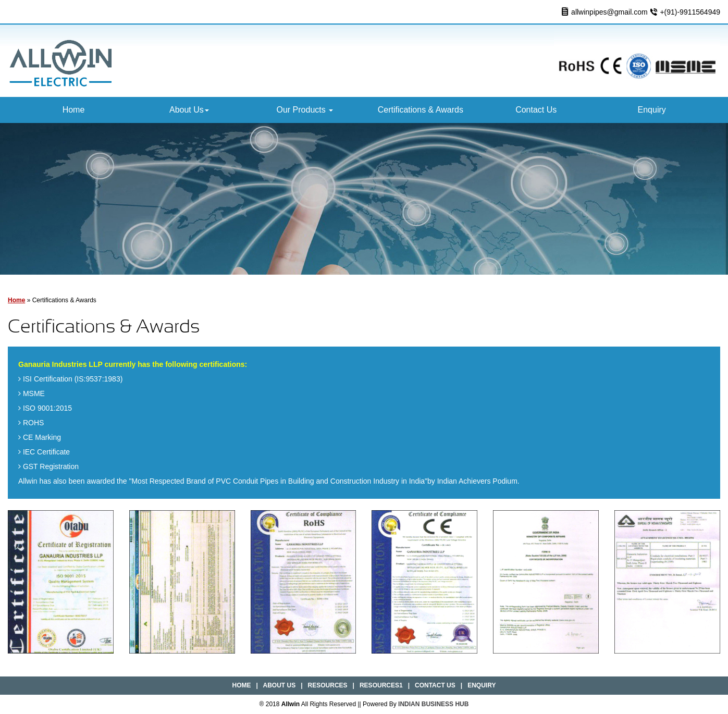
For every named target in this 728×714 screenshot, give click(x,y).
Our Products (305, 110)
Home (74, 110)
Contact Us (536, 110)
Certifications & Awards (421, 110)
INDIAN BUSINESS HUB (433, 704)
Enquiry (652, 110)
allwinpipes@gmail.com (609, 12)
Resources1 (381, 685)
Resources (328, 685)
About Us (189, 110)
